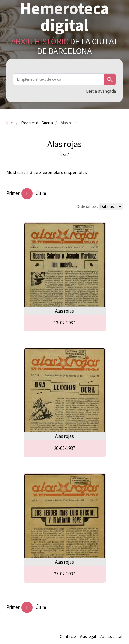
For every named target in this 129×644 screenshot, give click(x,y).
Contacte (68, 636)
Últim (41, 193)
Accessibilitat (111, 636)
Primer (13, 193)
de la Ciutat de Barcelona (65, 46)
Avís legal (88, 636)
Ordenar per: (87, 206)
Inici (10, 123)
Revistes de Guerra (37, 123)
